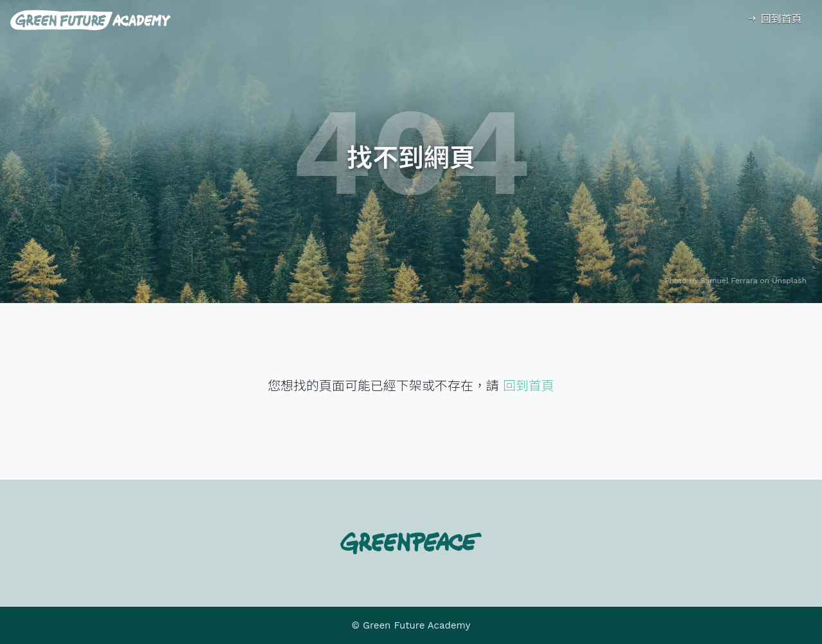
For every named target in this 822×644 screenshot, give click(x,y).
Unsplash (789, 281)
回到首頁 (774, 19)
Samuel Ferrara (729, 281)
